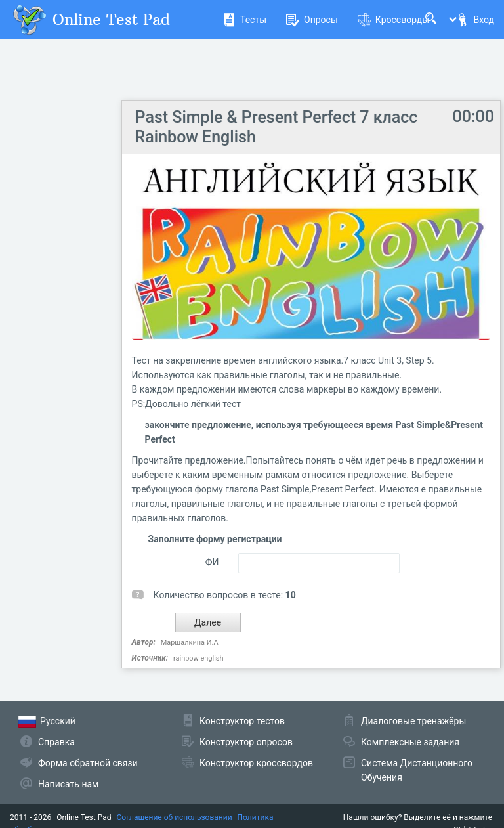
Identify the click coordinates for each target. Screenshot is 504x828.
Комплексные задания (410, 742)
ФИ (212, 562)
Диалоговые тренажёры (413, 721)
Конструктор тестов (242, 721)
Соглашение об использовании (175, 817)
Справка (56, 742)
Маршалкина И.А (190, 643)
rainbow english (198, 658)
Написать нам (68, 784)
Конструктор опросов (246, 742)
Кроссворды (393, 20)
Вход (475, 20)
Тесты (244, 20)
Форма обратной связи (88, 763)
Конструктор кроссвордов (256, 763)
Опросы (312, 20)
